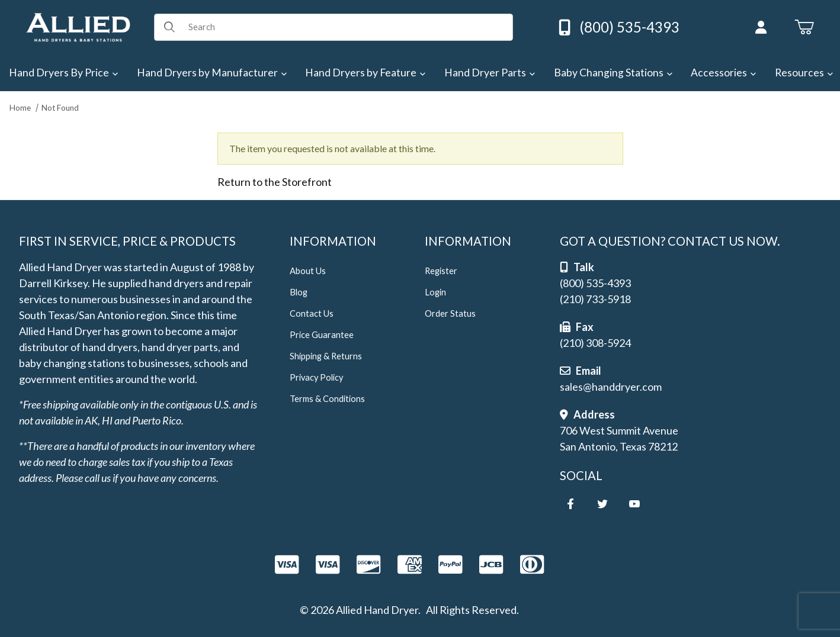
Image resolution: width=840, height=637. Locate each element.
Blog (299, 292)
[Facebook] (570, 504)
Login (435, 292)
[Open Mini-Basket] (804, 27)
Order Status (450, 313)
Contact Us (312, 313)
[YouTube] (634, 504)
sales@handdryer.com (611, 387)
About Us (308, 271)
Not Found (60, 108)
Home (20, 108)
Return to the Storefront (275, 182)
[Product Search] (346, 27)
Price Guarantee (322, 335)
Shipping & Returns (326, 356)
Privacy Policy (316, 377)
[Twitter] (602, 504)
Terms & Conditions (327, 399)
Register (441, 271)
